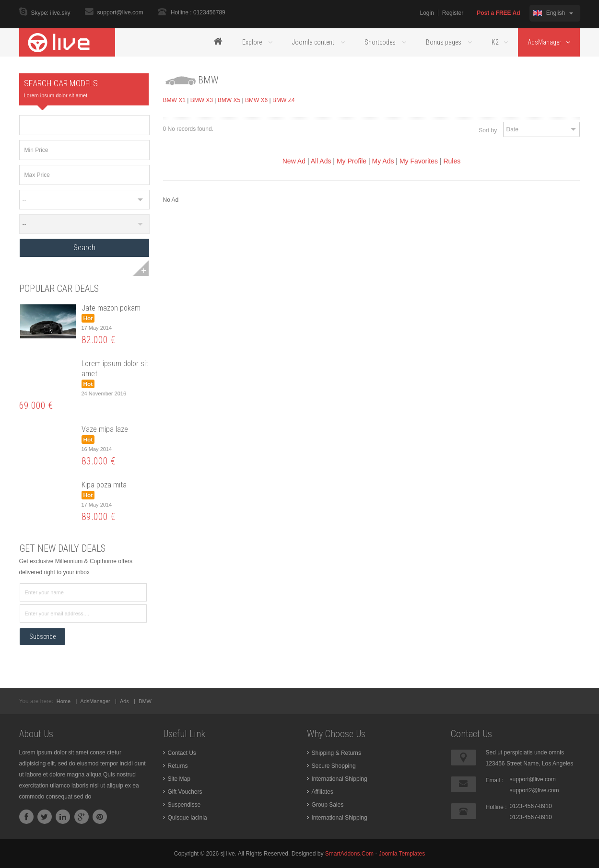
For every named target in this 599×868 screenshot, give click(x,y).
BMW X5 (229, 100)
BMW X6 (256, 100)
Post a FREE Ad (498, 13)
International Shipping (340, 779)
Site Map (179, 779)
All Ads (321, 161)
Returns (178, 766)
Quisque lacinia (188, 818)
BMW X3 (202, 100)
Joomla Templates (402, 854)
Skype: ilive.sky (51, 13)
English (553, 13)
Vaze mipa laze (105, 429)
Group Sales (328, 805)
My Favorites (419, 161)
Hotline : (496, 807)
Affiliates (323, 792)
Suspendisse (184, 805)
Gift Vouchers (185, 792)
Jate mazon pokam (111, 308)
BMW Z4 (284, 100)
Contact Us (182, 753)
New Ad (294, 161)
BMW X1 (174, 100)
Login (427, 13)
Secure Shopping (334, 766)
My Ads (383, 161)
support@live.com (120, 12)
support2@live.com (534, 790)
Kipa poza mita (104, 485)
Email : (495, 780)
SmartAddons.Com (349, 854)
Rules (452, 161)
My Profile (352, 161)
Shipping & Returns (336, 753)
